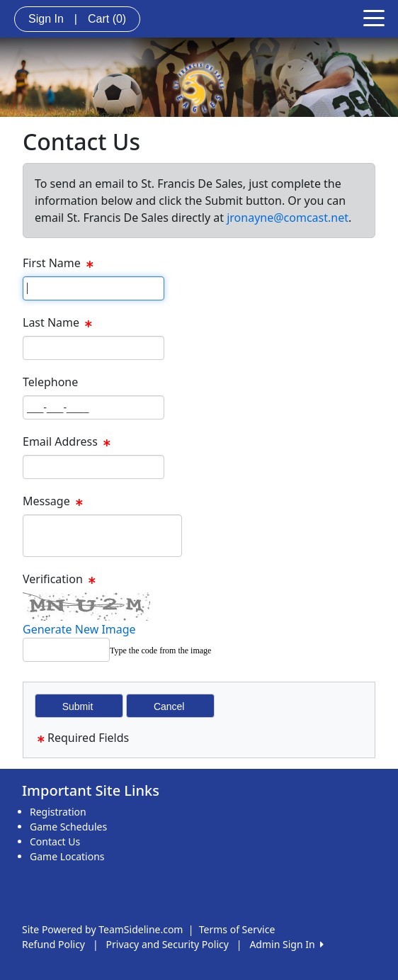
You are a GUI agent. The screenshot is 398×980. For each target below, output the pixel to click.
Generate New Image (79, 629)
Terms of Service (237, 929)
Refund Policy (53, 944)
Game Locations (67, 856)
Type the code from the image (160, 650)
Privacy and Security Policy (167, 944)
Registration (58, 812)
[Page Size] (93, 288)
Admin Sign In (286, 944)
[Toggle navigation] (374, 17)
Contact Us (55, 841)
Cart (107, 19)
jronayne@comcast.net (288, 218)
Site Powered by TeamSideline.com (102, 929)
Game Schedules (68, 827)
